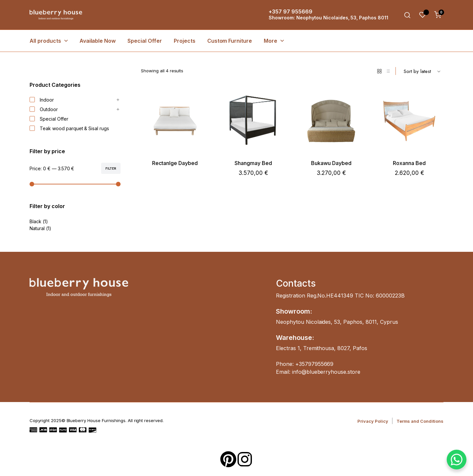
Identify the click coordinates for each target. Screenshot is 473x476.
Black (35, 221)
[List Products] (388, 71)
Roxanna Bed (409, 163)
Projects (185, 41)
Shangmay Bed (253, 163)
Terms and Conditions (420, 421)
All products (45, 41)
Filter (111, 168)
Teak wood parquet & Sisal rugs (69, 129)
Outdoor (44, 109)
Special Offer (145, 41)
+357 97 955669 (291, 12)
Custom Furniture (230, 41)
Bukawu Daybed (331, 163)
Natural (37, 228)
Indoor (42, 100)
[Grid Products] (379, 71)
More (270, 41)
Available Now (98, 41)
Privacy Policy (373, 421)
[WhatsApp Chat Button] (457, 460)
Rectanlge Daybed (175, 163)
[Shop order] (422, 71)
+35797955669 (315, 364)
